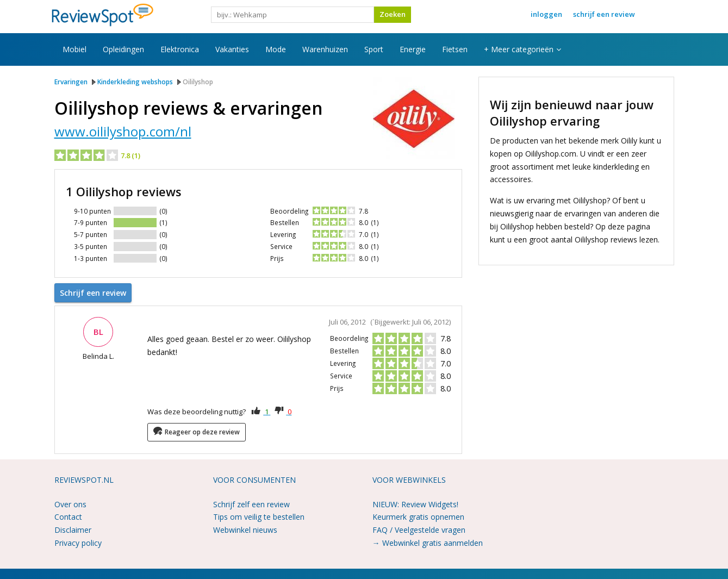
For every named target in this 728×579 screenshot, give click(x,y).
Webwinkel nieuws (245, 529)
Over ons (70, 503)
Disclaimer (73, 529)
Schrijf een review (604, 14)
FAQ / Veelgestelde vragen (419, 529)
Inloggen (546, 14)
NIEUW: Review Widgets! (415, 503)
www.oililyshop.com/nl (123, 131)
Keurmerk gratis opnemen (418, 516)
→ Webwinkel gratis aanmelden (428, 542)
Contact (68, 516)
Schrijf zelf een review (251, 503)
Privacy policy (78, 542)
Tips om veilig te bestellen (259, 516)
